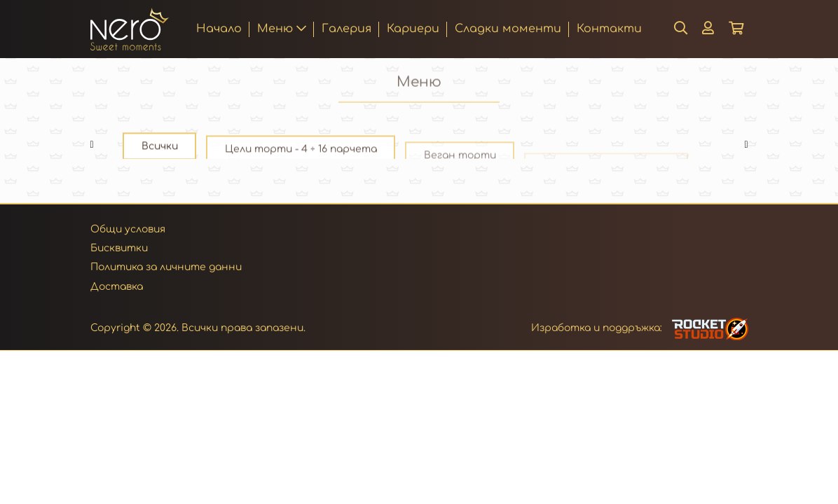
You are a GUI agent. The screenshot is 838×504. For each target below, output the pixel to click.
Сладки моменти (508, 29)
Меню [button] (282, 29)
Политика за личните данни (166, 267)
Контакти (609, 29)
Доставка (117, 287)
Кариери (413, 29)
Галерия (346, 29)
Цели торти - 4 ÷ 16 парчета (301, 155)
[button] (708, 29)
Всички (160, 149)
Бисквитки (119, 248)
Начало (219, 28)
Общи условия (128, 229)
